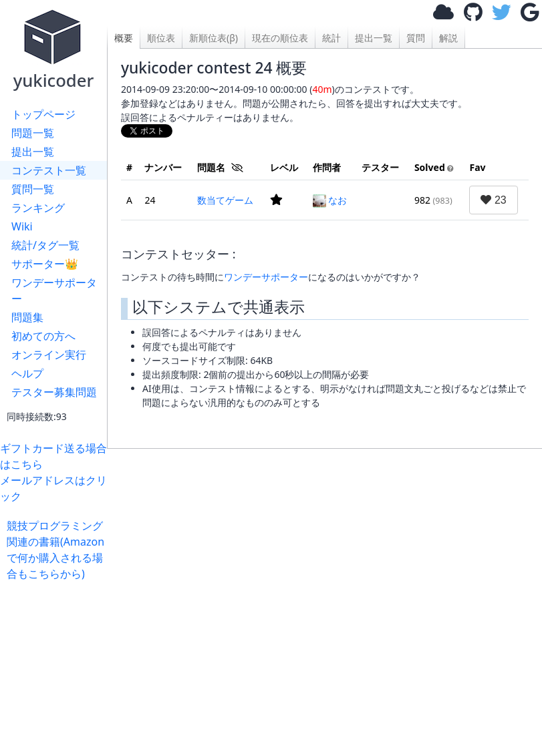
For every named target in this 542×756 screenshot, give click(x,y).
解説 (448, 38)
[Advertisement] (324, 596)
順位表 (161, 38)
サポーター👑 (45, 264)
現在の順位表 (280, 38)
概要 (124, 38)
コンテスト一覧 (49, 170)
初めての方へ (43, 336)
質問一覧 (33, 189)
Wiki (22, 226)
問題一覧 (33, 133)
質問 (416, 38)
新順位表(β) (214, 38)
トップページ (43, 114)
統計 (331, 38)
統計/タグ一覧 (45, 245)
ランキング (38, 208)
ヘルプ (27, 373)
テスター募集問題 (54, 392)
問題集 (27, 317)
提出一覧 (33, 152)
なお (330, 200)
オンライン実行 (49, 355)
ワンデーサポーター (54, 291)
